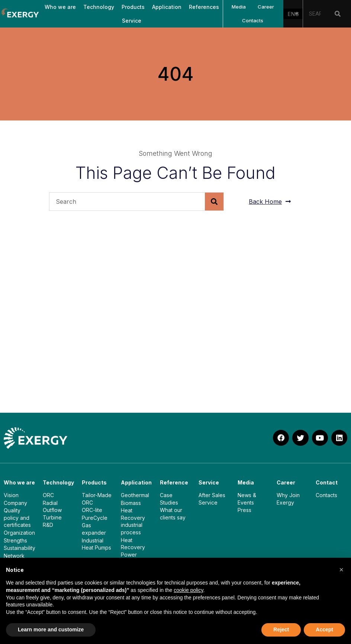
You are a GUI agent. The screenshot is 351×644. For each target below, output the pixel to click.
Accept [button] (324, 629)
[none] (293, 14)
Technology (99, 7)
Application (167, 7)
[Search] (338, 14)
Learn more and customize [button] (51, 629)
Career (266, 7)
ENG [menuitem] (293, 14)
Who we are (60, 7)
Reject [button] (281, 629)
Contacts (253, 20)
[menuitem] (293, 14)
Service (132, 21)
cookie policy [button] (188, 590)
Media (239, 7)
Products (133, 7)
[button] (341, 570)
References (204, 7)
